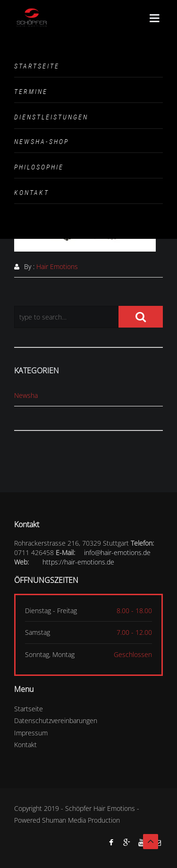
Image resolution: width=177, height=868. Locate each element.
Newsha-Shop (42, 142)
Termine (31, 92)
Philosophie (39, 167)
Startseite (37, 66)
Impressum (31, 733)
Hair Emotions (57, 266)
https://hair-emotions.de (78, 562)
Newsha (26, 395)
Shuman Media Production (81, 820)
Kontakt (32, 193)
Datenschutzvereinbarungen (56, 721)
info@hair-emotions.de (117, 552)
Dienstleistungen (51, 117)
